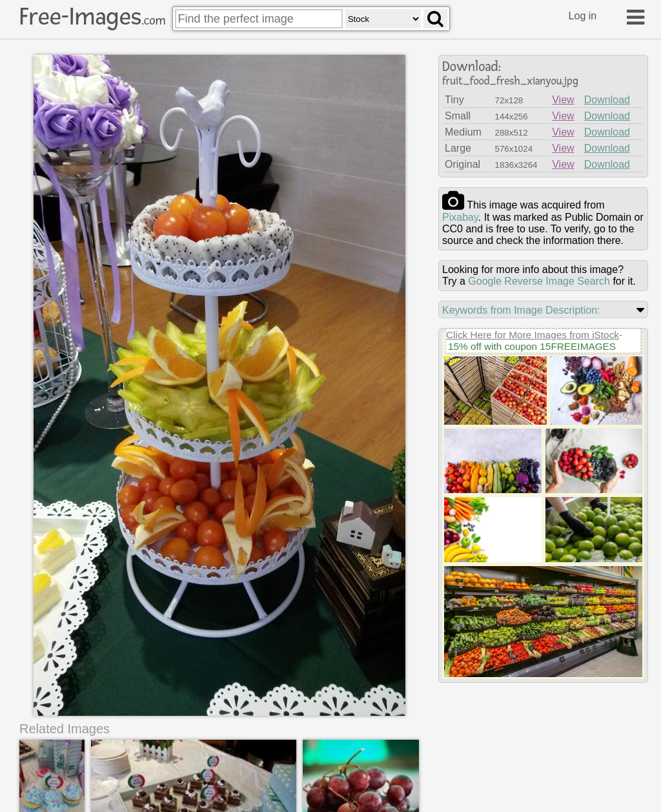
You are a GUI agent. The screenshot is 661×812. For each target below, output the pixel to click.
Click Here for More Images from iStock (533, 335)
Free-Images (92, 17)
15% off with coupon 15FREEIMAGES (532, 346)
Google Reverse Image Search (539, 281)
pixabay (460, 217)
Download (607, 100)
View (563, 100)
